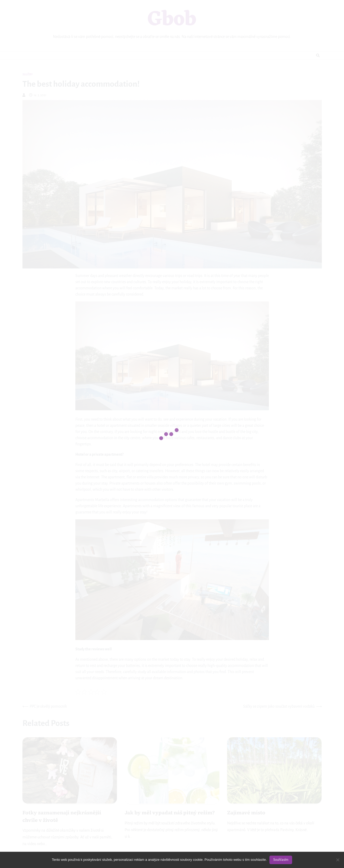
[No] (338, 860)
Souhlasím (281, 860)
